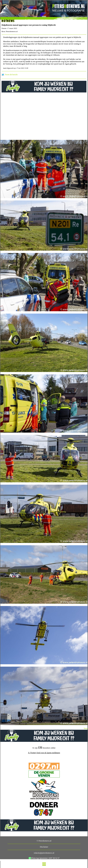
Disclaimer (44, 847)
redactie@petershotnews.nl (44, 853)
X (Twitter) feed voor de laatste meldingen (44, 753)
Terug (86, 728)
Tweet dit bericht (11, 75)
